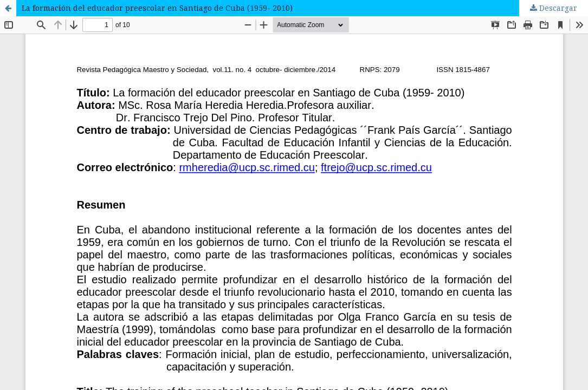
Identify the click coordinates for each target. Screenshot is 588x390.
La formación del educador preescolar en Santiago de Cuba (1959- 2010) (157, 8)
